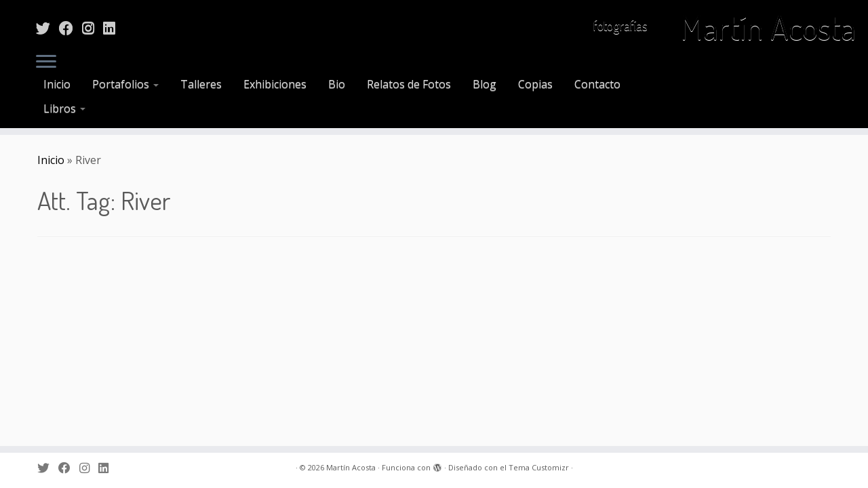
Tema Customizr (539, 467)
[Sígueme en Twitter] (47, 28)
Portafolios (125, 84)
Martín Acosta (768, 27)
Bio (337, 84)
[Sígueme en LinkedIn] (114, 28)
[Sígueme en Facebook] (71, 28)
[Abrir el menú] (46, 62)
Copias (535, 84)
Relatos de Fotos (409, 84)
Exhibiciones (275, 84)
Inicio (57, 84)
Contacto (597, 84)
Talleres (201, 84)
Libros (64, 108)
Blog (485, 84)
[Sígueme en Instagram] (93, 28)
